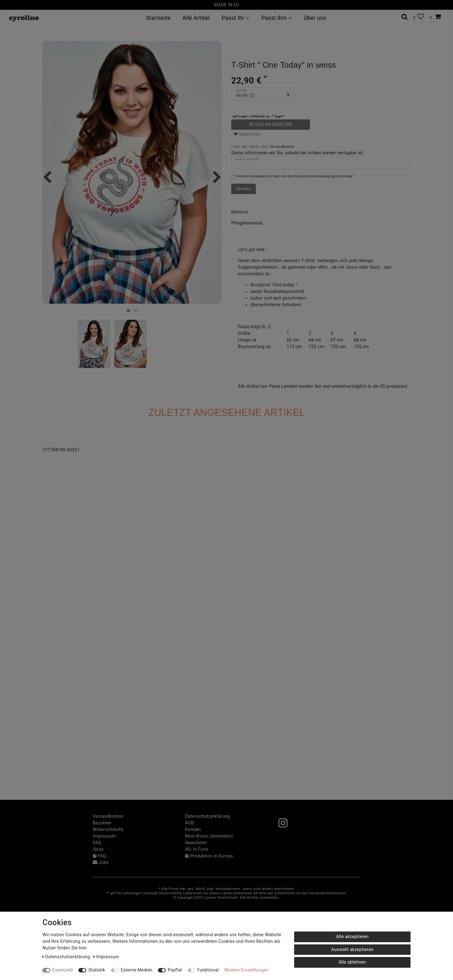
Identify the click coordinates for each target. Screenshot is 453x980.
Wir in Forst (197, 849)
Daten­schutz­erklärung (207, 816)
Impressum (104, 836)
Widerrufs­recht (108, 829)
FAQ (97, 843)
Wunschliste (247, 134)
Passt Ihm (277, 18)
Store (98, 849)
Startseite (158, 18)
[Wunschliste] (419, 17)
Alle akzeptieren (352, 937)
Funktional (208, 970)
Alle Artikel (196, 18)
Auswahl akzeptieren (352, 949)
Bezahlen (102, 823)
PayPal (175, 970)
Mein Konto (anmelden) (209, 836)
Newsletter (196, 843)
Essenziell (63, 970)
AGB (189, 823)
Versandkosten (282, 147)
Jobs (101, 863)
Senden (243, 189)
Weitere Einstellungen (246, 970)
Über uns (315, 18)
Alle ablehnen (352, 962)
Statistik (97, 970)
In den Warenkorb (271, 124)
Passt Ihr (236, 18)
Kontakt (193, 829)
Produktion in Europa (209, 856)
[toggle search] (405, 17)
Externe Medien (137, 970)
